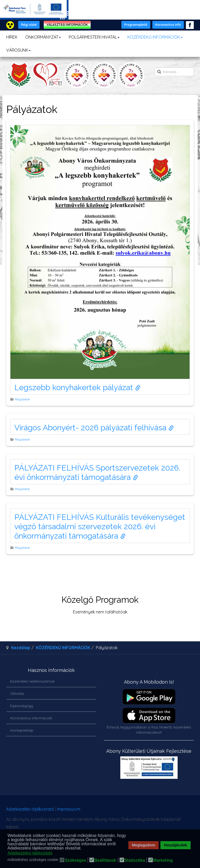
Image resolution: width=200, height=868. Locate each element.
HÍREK (12, 37)
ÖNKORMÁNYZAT (43, 37)
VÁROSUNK (18, 50)
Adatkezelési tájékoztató (30, 809)
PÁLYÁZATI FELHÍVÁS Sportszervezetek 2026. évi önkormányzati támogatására (97, 472)
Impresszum (69, 809)
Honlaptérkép (22, 730)
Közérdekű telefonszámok (32, 681)
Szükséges (75, 860)
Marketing (163, 860)
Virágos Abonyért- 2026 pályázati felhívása (94, 428)
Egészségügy (22, 706)
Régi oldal (29, 25)
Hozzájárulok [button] (176, 845)
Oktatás (17, 694)
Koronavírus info (168, 25)
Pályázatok (23, 399)
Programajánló (136, 25)
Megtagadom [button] (144, 845)
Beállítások (105, 860)
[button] (83, 848)
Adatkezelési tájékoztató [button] (30, 853)
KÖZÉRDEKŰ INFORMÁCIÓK (155, 37)
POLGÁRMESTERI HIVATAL (94, 37)
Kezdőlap (21, 648)
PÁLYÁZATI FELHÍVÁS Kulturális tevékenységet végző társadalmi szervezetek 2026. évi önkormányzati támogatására (100, 526)
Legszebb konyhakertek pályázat (77, 387)
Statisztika (135, 860)
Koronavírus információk (31, 718)
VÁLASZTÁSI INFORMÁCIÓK (67, 25)
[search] (174, 72)
